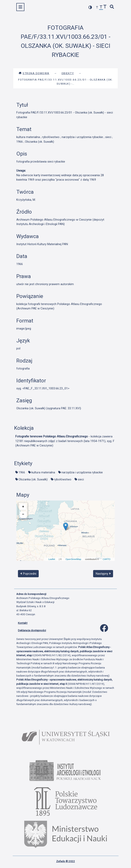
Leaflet (52, 559)
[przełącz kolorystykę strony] (90, 7)
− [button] (23, 514)
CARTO (107, 559)
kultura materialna (43, 472)
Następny (103, 574)
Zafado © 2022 (66, 861)
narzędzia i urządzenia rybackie (82, 472)
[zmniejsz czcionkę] (97, 8)
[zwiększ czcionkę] (105, 7)
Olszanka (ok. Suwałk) (33, 479)
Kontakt (23, 623)
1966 (22, 472)
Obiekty (68, 73)
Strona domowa (34, 73)
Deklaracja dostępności (32, 630)
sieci (81, 479)
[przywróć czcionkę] (101, 8)
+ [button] (23, 507)
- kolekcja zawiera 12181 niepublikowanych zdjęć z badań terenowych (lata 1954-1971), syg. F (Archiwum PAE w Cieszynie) (65, 441)
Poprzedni (28, 574)
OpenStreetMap (73, 559)
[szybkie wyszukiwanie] (112, 7)
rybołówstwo (63, 479)
